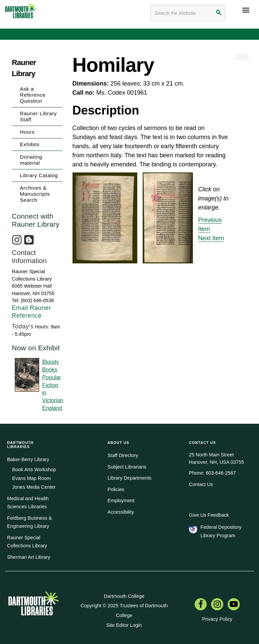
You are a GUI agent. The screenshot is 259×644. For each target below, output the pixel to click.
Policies (116, 489)
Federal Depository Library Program (221, 531)
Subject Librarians (127, 467)
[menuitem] (201, 605)
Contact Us (201, 484)
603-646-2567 (221, 473)
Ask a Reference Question (33, 95)
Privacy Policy (217, 619)
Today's (23, 326)
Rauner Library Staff (38, 116)
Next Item (211, 238)
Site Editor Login (124, 625)
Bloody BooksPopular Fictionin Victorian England (52, 385)
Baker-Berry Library (28, 459)
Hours (27, 132)
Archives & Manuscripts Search (35, 194)
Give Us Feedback (209, 515)
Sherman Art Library (29, 557)
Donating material (31, 160)
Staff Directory (123, 455)
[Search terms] (188, 13)
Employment (121, 501)
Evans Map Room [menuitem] (31, 478)
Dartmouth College (124, 596)
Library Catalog (39, 175)
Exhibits (30, 144)
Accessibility (121, 512)
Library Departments (129, 478)
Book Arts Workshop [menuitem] (34, 470)
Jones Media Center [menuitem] (34, 487)
